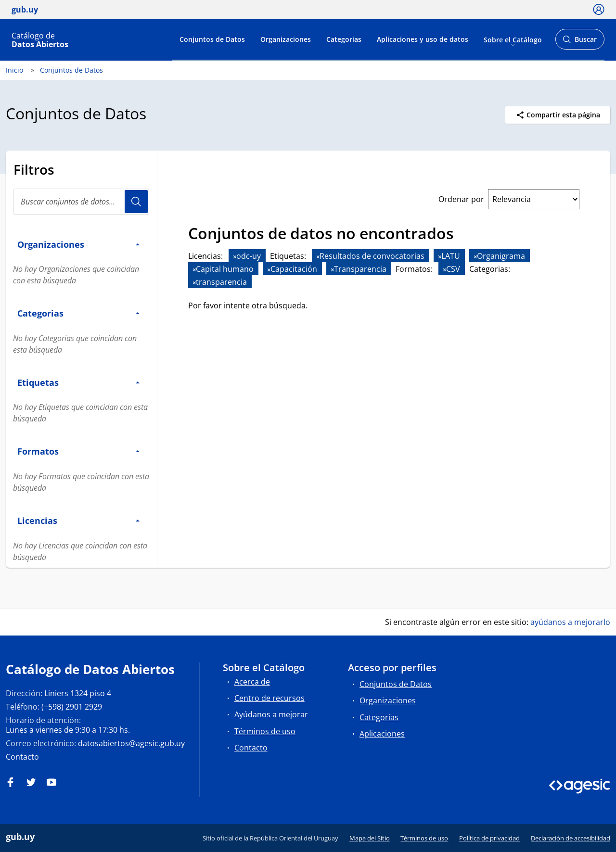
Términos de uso (265, 731)
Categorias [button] (78, 313)
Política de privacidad (489, 838)
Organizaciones (286, 39)
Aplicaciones (382, 734)
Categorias (344, 39)
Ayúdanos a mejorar (271, 714)
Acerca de (252, 682)
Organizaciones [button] (78, 244)
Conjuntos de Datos (212, 39)
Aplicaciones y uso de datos (423, 39)
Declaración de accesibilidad (571, 838)
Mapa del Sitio (370, 838)
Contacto (22, 757)
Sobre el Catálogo (513, 39)
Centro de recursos (269, 698)
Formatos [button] (78, 451)
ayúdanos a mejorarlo (570, 622)
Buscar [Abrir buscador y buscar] (580, 42)
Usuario (136, 202)
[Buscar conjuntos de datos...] (81, 202)
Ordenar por (461, 199)
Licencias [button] (78, 520)
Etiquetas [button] (78, 382)
